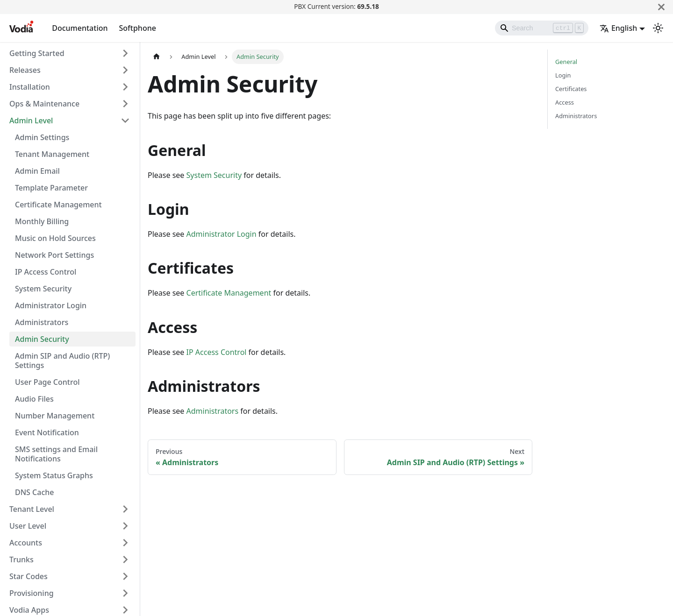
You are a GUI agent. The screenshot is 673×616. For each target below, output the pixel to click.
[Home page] (157, 57)
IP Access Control (46, 272)
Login (563, 75)
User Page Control (47, 382)
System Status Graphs (54, 475)
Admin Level (31, 120)
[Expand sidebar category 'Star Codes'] (125, 576)
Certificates (571, 89)
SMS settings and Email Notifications (56, 454)
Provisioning (32, 593)
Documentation (80, 28)
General (566, 62)
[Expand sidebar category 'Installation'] (125, 87)
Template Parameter (51, 188)
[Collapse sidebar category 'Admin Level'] (125, 120)
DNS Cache (34, 492)
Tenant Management (52, 154)
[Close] (661, 7)
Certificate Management (58, 205)
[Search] (542, 28)
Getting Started (37, 53)
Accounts (26, 543)
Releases (25, 70)
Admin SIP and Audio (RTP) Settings (62, 361)
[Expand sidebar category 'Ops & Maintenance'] (125, 104)
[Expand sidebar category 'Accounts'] (125, 543)
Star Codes (29, 576)
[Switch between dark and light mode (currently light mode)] (658, 28)
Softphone (138, 28)
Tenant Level (32, 509)
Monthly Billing (42, 221)
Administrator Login (51, 305)
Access (565, 102)
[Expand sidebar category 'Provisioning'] (125, 593)
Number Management (55, 416)
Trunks (21, 559)
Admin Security (42, 339)
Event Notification (47, 432)
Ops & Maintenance (44, 104)
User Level (28, 526)
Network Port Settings (54, 255)
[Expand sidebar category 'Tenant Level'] (125, 509)
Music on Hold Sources (55, 238)
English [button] (618, 28)
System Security (43, 289)
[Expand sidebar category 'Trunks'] (125, 559)
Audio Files (34, 399)
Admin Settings (42, 137)
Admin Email (37, 171)
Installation (30, 87)
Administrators (42, 322)
